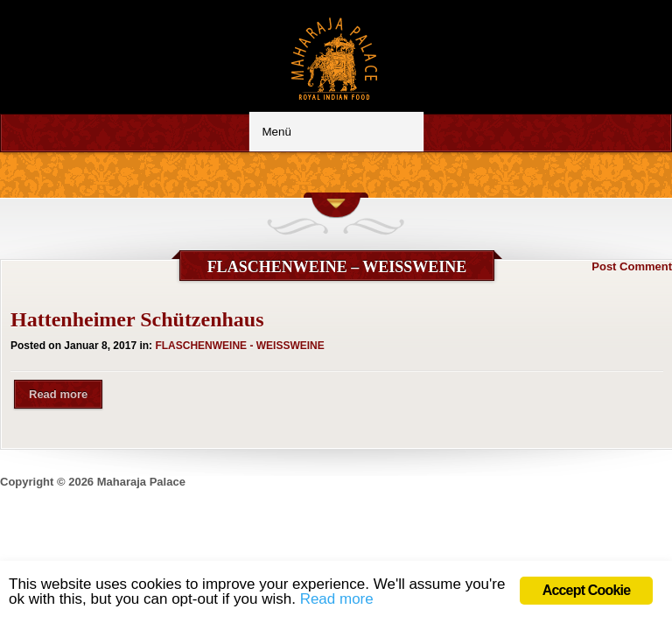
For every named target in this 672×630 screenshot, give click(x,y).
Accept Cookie (587, 590)
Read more (58, 394)
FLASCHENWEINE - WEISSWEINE (239, 346)
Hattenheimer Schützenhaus (137, 319)
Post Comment (632, 266)
